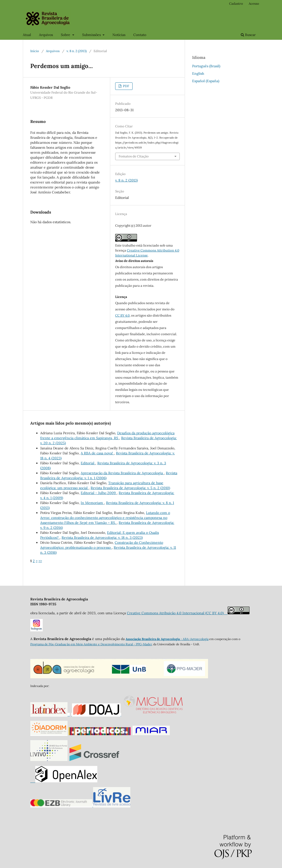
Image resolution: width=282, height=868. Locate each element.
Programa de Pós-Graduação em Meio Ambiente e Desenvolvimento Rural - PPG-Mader (91, 644)
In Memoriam (92, 503)
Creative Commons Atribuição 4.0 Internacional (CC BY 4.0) (177, 613)
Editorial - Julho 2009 (99, 493)
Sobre (66, 35)
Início (35, 51)
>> (40, 561)
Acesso (254, 4)
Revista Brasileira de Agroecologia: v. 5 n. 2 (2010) (130, 488)
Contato (140, 35)
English (198, 73)
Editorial (88, 463)
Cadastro (236, 4)
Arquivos (46, 35)
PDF (126, 86)
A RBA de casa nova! (97, 453)
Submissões (92, 35)
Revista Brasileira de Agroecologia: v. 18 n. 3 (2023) (102, 538)
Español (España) (206, 81)
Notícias (119, 35)
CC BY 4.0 (122, 315)
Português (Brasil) (206, 66)
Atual (27, 35)
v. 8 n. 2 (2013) (77, 51)
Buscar (248, 35)
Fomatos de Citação (134, 156)
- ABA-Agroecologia (194, 639)
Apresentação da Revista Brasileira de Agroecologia (122, 473)
